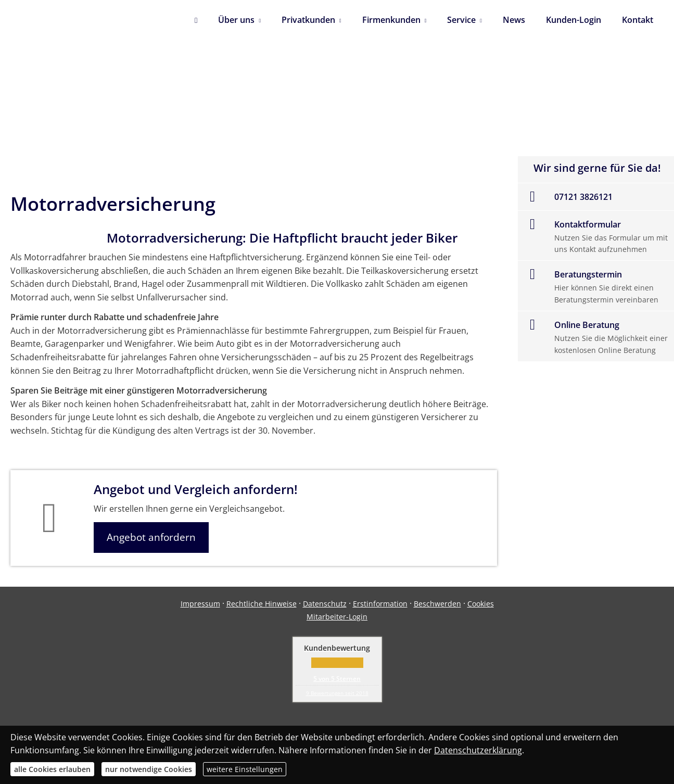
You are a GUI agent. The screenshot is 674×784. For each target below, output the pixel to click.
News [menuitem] (514, 20)
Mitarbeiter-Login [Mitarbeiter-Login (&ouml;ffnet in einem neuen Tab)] (337, 617)
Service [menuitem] (461, 20)
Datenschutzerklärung (478, 750)
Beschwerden (437, 604)
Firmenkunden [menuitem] (391, 20)
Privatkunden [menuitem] (308, 20)
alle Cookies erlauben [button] (52, 769)
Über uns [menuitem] (236, 20)
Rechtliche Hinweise (262, 604)
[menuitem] (196, 21)
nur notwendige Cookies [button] (149, 769)
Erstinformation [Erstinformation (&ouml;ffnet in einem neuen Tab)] (380, 604)
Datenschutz (325, 604)
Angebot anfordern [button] (151, 537)
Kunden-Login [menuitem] (574, 20)
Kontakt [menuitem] (638, 20)
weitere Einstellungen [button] (245, 769)
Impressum (200, 604)
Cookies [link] (481, 604)
